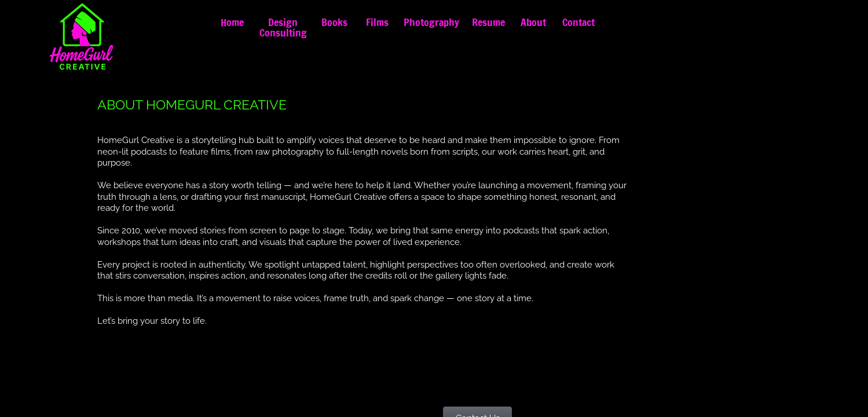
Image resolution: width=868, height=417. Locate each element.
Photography (431, 22)
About (533, 22)
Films (377, 22)
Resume (488, 22)
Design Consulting (283, 27)
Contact (578, 22)
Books (334, 22)
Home (232, 22)
